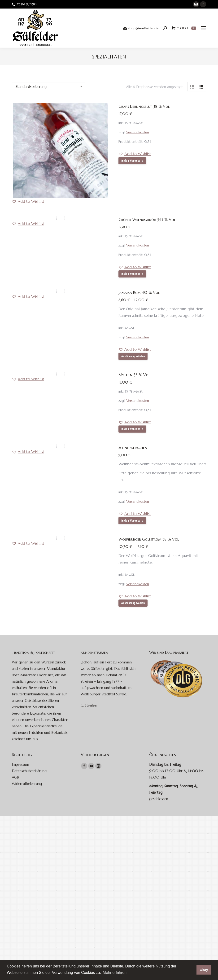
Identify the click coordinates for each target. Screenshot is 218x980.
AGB (15, 777)
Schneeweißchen (133, 447)
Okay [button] (204, 970)
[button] (28, 201)
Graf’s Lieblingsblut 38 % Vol (144, 106)
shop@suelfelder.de (141, 28)
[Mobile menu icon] (203, 28)
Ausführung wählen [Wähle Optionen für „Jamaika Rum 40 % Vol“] (133, 356)
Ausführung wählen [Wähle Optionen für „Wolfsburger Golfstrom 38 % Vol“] (133, 603)
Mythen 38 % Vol (134, 375)
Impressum (20, 764)
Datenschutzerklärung (29, 771)
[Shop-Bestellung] (48, 87)
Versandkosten (138, 132)
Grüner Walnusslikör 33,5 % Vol (147, 219)
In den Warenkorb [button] (132, 161)
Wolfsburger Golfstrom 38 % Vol (149, 539)
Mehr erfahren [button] (115, 973)
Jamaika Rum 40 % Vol (139, 292)
